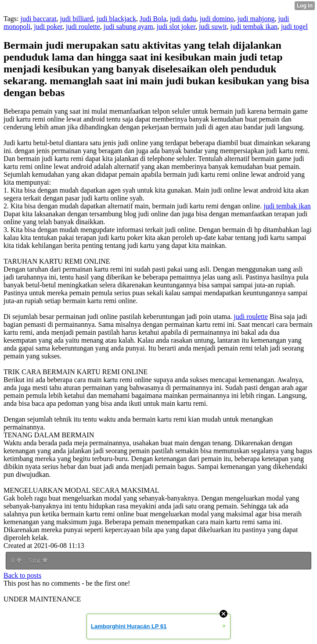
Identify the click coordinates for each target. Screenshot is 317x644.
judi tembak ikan (254, 27)
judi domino (217, 19)
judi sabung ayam (128, 27)
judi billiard (77, 19)
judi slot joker (176, 27)
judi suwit (213, 27)
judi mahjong (256, 19)
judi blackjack (116, 19)
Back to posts (22, 575)
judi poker (48, 27)
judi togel (294, 27)
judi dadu (183, 19)
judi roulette (83, 27)
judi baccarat (38, 19)
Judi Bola (153, 19)
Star (38, 561)
